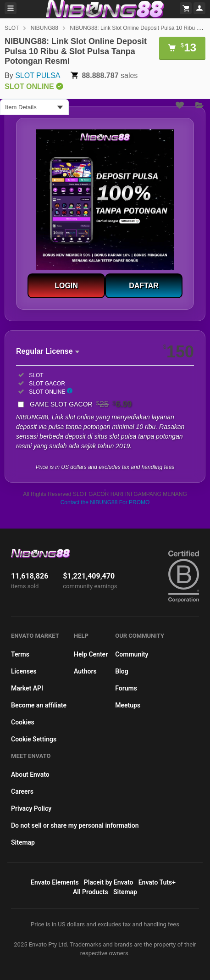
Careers (22, 791)
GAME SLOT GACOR (81, 404)
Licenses (24, 671)
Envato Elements (55, 882)
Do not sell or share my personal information (75, 825)
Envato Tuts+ (157, 882)
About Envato (30, 774)
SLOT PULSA (38, 75)
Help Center (91, 654)
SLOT (12, 28)
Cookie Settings (34, 739)
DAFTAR (144, 286)
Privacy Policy (31, 808)
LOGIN (66, 286)
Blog (122, 671)
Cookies (23, 722)
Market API (27, 688)
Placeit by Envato (109, 882)
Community (132, 654)
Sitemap (23, 842)
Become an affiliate (39, 705)
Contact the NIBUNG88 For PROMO (105, 502)
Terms (20, 654)
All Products (91, 892)
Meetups (128, 705)
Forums (126, 688)
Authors (85, 671)
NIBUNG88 (44, 28)
